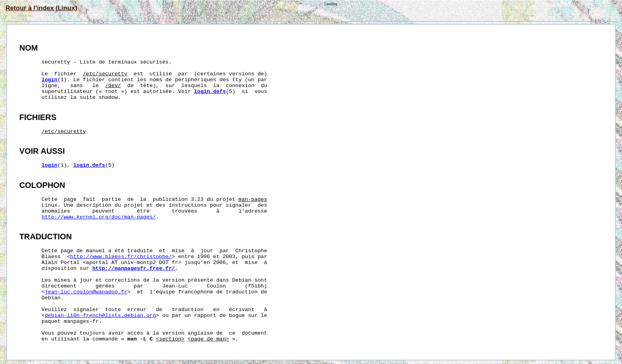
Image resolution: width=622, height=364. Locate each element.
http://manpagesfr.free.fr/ (134, 268)
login (50, 80)
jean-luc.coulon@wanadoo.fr (86, 292)
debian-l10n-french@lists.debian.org (100, 316)
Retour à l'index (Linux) (41, 8)
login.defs (210, 92)
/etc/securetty (105, 74)
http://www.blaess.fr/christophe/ (121, 257)
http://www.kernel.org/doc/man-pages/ (99, 217)
